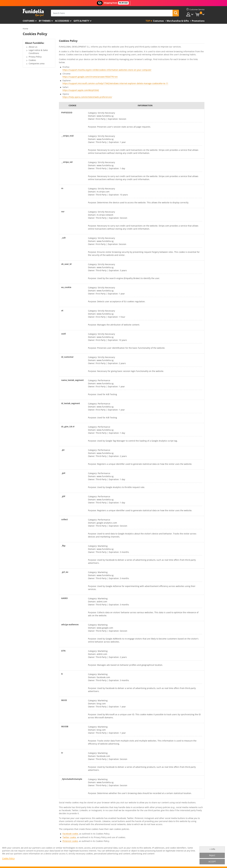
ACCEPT (212, 862)
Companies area (37, 63)
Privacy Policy (35, 57)
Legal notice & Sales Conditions (38, 52)
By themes (45, 21)
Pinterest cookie (70, 841)
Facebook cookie (70, 834)
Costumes (29, 21)
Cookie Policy (8, 858)
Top (148, 21)
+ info (212, 849)
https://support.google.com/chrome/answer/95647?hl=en (90, 77)
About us (33, 47)
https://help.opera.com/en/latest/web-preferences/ (87, 97)
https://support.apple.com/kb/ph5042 (81, 90)
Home (25, 29)
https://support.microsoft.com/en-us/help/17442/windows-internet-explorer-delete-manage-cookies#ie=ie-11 (115, 83)
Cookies (32, 60)
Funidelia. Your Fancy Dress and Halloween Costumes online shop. (33, 13)
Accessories (62, 21)
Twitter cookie (69, 837)
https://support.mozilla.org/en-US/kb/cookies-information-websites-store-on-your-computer (107, 70)
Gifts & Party (81, 21)
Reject (212, 855)
